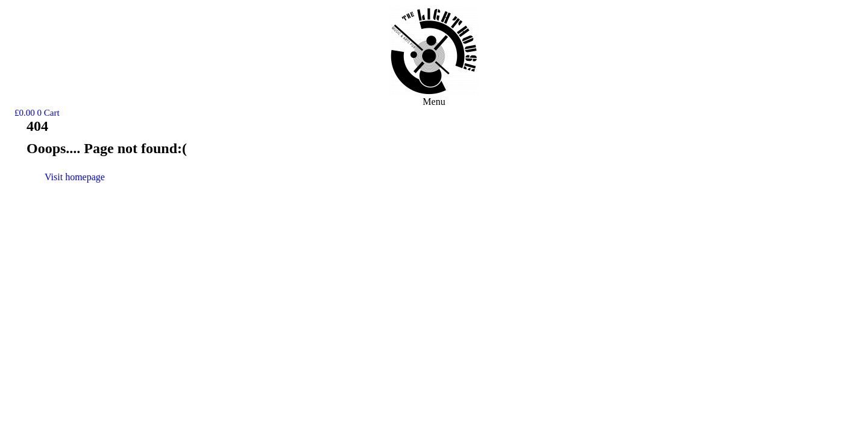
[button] (434, 102)
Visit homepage (75, 177)
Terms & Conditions (856, 212)
